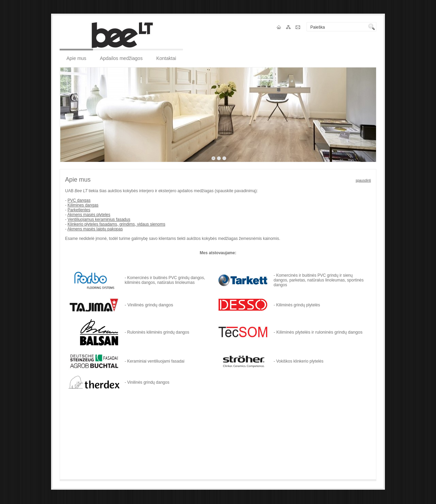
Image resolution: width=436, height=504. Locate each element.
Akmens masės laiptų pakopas (95, 229)
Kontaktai (166, 58)
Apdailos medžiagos (121, 58)
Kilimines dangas (83, 205)
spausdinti (363, 180)
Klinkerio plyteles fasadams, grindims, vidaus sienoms (116, 224)
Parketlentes (79, 210)
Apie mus (76, 58)
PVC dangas (79, 200)
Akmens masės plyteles (89, 215)
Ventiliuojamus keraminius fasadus (99, 219)
